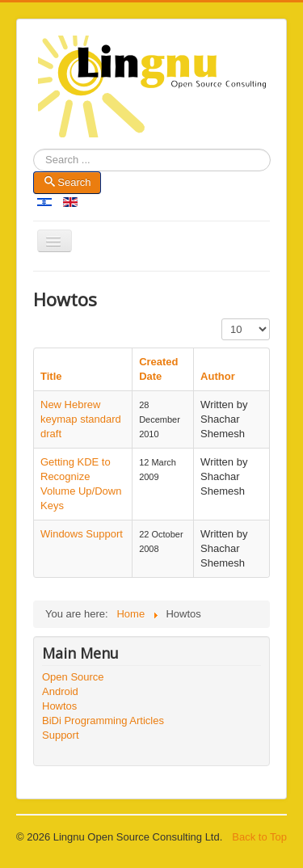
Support (61, 735)
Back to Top (259, 837)
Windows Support (82, 534)
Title (51, 376)
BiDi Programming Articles (103, 721)
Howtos (59, 706)
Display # (222, 319)
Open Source (73, 677)
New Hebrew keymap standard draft (81, 419)
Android (60, 691)
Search (34, 160)
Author (218, 376)
